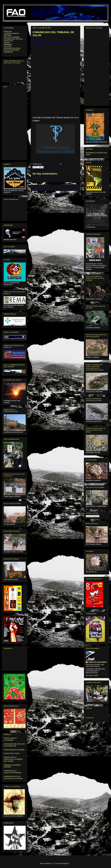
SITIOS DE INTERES (11, 50)
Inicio (58, 188)
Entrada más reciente (41, 188)
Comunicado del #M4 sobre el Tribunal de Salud (50, 42)
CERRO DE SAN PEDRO (97, 662)
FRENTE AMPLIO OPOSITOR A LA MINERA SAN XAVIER (13, 759)
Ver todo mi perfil (92, 675)
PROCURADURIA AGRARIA (14, 750)
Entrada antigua (72, 188)
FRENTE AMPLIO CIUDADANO (10, 739)
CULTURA (7, 46)
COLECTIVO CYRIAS (12, 753)
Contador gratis (90, 718)
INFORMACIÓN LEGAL (12, 48)
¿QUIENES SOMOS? (12, 33)
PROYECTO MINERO (12, 37)
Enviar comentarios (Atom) (60, 194)
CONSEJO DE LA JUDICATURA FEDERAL (13, 772)
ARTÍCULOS (8, 41)
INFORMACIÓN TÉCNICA (13, 39)
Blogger (72, 863)
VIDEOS (7, 43)
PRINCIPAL (8, 32)
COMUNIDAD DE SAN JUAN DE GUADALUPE (14, 745)
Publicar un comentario (43, 178)
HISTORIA (8, 35)
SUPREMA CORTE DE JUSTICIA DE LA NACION (13, 777)
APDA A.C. (8, 734)
